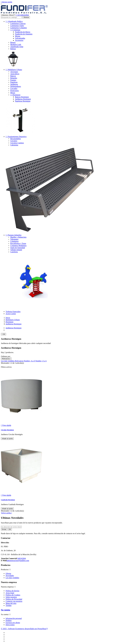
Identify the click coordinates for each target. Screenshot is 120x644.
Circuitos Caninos (17, 143)
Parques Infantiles (14, 235)
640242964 (22, 558)
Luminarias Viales (17, 26)
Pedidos (9, 620)
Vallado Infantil (16, 250)
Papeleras (14, 82)
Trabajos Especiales (13, 312)
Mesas (13, 93)
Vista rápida (6, 425)
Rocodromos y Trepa (18, 243)
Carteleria (14, 252)
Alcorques (14, 72)
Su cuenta (6, 610)
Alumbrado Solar (17, 47)
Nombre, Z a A (41, 361)
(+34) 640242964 (22, 15)
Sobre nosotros (11, 597)
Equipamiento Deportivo (16, 137)
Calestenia (14, 145)
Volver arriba (6, 513)
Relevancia (6, 359)
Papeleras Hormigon (23, 101)
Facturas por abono (13, 623)
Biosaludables (16, 139)
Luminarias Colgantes (19, 28)
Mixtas (18, 36)
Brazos (13, 42)
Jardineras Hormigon (23, 99)
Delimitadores (16, 86)
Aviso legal (10, 593)
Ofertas (8, 573)
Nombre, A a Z (30, 361)
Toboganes (14, 239)
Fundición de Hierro (23, 32)
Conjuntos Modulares (18, 246)
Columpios (14, 241)
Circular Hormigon (7, 430)
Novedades (10, 576)
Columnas (15, 30)
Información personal (14, 618)
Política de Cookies (13, 595)
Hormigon (15, 95)
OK (4, 334)
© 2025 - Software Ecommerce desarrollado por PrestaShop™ (24, 629)
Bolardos (14, 78)
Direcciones (10, 625)
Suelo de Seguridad (18, 248)
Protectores (15, 91)
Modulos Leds (16, 45)
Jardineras (14, 84)
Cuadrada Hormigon (8, 500)
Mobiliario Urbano (14, 70)
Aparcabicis (15, 74)
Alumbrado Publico (14, 21)
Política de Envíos (12, 591)
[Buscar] (11, 17)
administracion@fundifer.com (18, 561)
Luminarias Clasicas (18, 24)
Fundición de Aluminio (24, 34)
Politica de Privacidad (14, 599)
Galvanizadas (20, 38)
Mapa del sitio (11, 603)
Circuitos (14, 141)
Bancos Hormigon (22, 97)
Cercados (14, 88)
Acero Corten (11, 314)
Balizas (13, 49)
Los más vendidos (8, 361)
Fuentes (13, 80)
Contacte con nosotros (14, 601)
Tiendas (9, 605)
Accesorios (19, 40)
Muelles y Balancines (18, 237)
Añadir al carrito (7, 439)
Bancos (13, 76)
